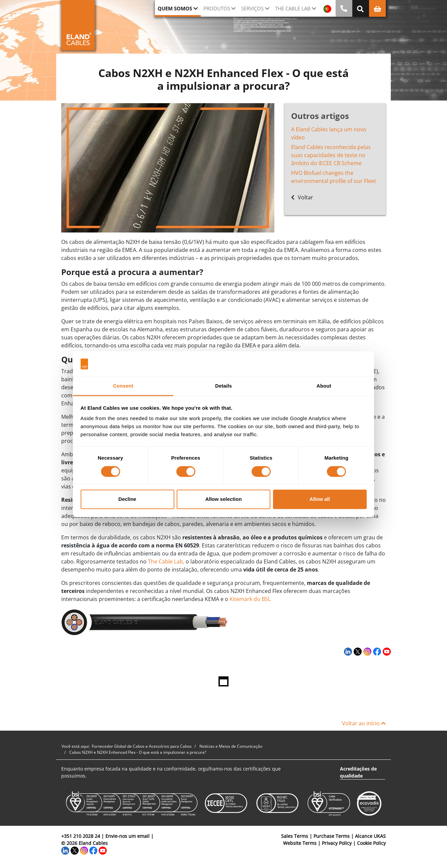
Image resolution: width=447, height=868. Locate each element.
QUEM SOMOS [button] (175, 8)
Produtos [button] (217, 8)
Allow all (320, 499)
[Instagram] (367, 652)
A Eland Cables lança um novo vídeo (329, 133)
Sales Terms (295, 836)
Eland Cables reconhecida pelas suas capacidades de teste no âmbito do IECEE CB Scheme (331, 155)
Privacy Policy (337, 843)
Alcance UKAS (370, 836)
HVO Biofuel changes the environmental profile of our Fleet (334, 177)
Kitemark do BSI (249, 599)
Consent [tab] (123, 386)
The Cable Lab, (166, 561)
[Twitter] (357, 652)
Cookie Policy (371, 843)
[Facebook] (376, 652)
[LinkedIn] (347, 652)
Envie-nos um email (127, 836)
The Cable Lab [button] (293, 8)
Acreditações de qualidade (358, 772)
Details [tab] (223, 386)
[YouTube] (386, 652)
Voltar (302, 197)
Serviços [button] (252, 8)
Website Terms (300, 843)
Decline (127, 499)
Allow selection (223, 499)
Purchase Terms (332, 836)
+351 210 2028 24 (81, 836)
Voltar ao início (364, 723)
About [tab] (324, 386)
